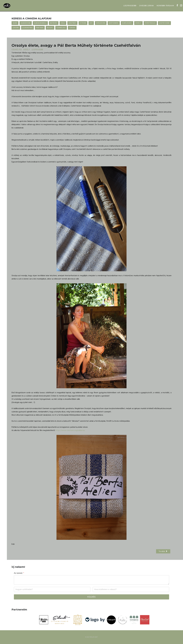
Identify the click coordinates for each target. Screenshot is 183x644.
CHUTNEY (72, 23)
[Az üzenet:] (91, 580)
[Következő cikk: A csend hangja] (163, 551)
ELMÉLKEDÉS (127, 23)
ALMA (15, 23)
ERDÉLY (138, 23)
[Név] (52, 589)
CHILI (63, 23)
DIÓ (91, 23)
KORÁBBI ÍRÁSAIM (165, 6)
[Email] (131, 589)
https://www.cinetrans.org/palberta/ (70, 430)
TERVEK (72, 28)
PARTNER (40, 28)
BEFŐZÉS (54, 23)
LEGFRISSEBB (130, 6)
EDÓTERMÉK (114, 23)
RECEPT (50, 28)
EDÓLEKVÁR (101, 23)
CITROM (83, 23)
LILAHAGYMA (27, 28)
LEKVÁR (16, 28)
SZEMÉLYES (61, 28)
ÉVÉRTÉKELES (150, 23)
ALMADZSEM (26, 23)
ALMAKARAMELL (40, 23)
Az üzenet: (19, 573)
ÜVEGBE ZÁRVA (146, 6)
